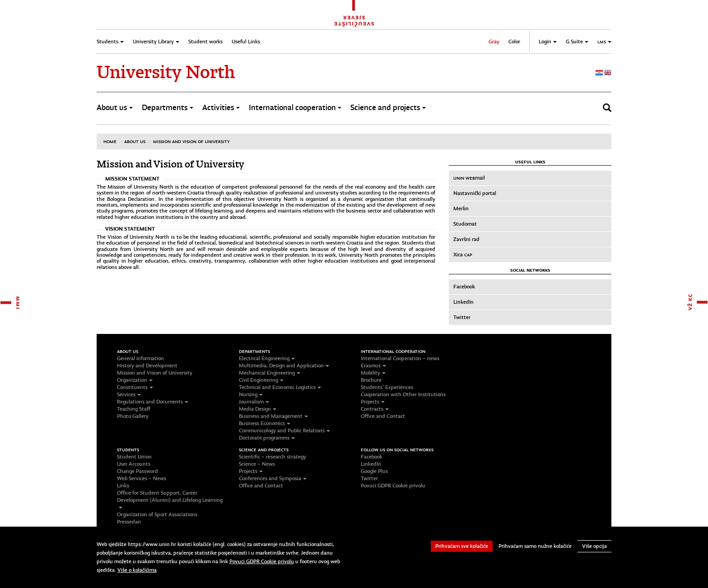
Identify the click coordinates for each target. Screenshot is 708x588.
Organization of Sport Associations (157, 514)
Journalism (254, 402)
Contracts (375, 409)
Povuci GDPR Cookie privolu (393, 486)
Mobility (373, 373)
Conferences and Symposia (273, 478)
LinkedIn (463, 302)
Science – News (257, 464)
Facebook (464, 287)
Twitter (462, 317)
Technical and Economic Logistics (280, 387)
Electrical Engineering (267, 358)
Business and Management (273, 416)
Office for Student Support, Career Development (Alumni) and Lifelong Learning (170, 499)
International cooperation (295, 108)
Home (110, 141)
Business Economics (265, 423)
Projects (373, 402)
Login (548, 42)
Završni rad (466, 239)
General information (140, 358)
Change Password (137, 471)
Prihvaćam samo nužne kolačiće (535, 546)
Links (123, 486)
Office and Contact (383, 416)
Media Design (258, 409)
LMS (604, 42)
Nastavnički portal (475, 193)
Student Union (134, 457)
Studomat (465, 224)
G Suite (577, 42)
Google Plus (374, 471)
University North (166, 72)
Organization (135, 380)
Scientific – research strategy (272, 457)
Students (110, 42)
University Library (156, 42)
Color (514, 42)
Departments (168, 108)
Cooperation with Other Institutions (403, 394)
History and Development (147, 366)
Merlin (461, 208)
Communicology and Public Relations (284, 431)
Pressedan (129, 522)
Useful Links (246, 42)
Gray (494, 42)
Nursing (251, 394)
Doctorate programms (267, 438)
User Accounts (134, 464)
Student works (205, 42)
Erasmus (373, 366)
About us (115, 108)
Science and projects (388, 108)
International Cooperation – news (400, 358)
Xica (463, 255)
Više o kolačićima (137, 570)
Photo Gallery (133, 416)
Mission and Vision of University (191, 141)
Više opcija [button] (594, 546)
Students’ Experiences (387, 387)
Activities (221, 108)
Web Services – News (142, 478)
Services (129, 394)
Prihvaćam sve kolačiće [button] (462, 546)
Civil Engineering (261, 380)
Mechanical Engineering (270, 373)
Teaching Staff (134, 409)
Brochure (371, 380)
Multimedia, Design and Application (284, 366)
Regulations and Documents (153, 402)
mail (469, 178)
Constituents (135, 387)
